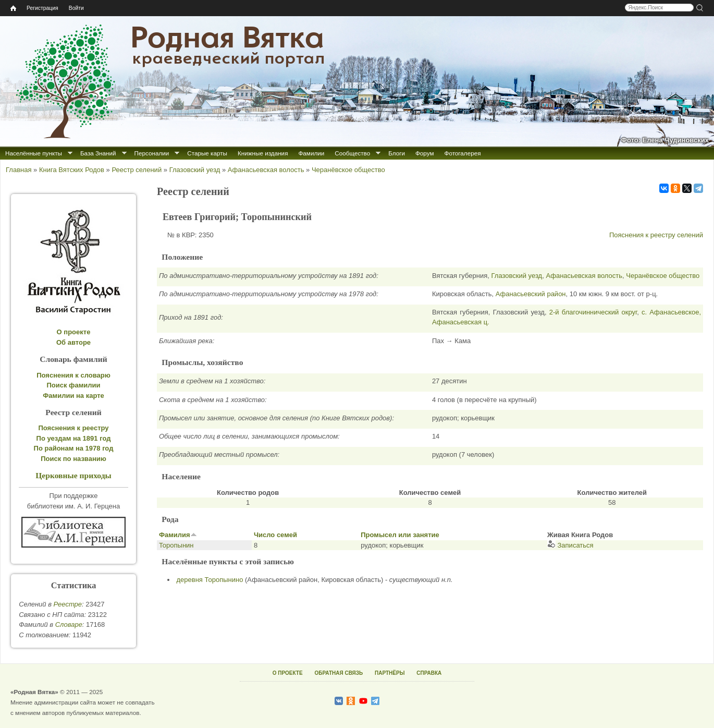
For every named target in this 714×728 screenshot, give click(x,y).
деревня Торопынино (210, 580)
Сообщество (352, 153)
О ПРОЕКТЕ (288, 673)
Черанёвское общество (348, 170)
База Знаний (98, 153)
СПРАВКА (429, 673)
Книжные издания (263, 153)
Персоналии (152, 153)
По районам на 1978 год (74, 448)
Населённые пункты (34, 153)
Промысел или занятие (400, 535)
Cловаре (69, 624)
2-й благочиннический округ (593, 312)
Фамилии (311, 153)
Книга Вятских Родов (72, 170)
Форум (425, 153)
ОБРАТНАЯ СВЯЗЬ (338, 673)
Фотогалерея (463, 153)
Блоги (397, 153)
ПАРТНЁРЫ (390, 673)
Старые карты (207, 153)
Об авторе (73, 342)
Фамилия (178, 535)
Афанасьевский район (531, 294)
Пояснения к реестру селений (656, 235)
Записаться (570, 545)
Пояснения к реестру (74, 428)
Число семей (275, 535)
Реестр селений (137, 170)
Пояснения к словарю (73, 375)
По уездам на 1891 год (74, 438)
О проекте (74, 332)
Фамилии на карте (73, 396)
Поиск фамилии (73, 385)
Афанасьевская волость (266, 170)
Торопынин (176, 545)
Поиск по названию (73, 459)
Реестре (68, 604)
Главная (19, 170)
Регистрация (42, 8)
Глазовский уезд (195, 170)
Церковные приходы (73, 475)
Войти (76, 8)
